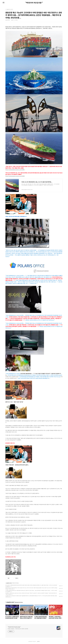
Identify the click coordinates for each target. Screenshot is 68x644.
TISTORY (34, 641)
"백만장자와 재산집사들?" (34, 3)
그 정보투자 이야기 (9, 583)
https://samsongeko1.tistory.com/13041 (15, 170)
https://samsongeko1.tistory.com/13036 (15, 176)
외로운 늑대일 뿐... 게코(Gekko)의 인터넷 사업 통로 (18, 629)
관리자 (38, 641)
